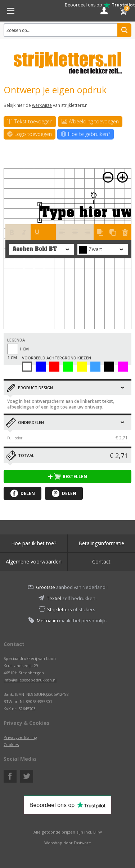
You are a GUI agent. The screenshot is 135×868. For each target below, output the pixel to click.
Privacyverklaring (20, 737)
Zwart (109, 367)
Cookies (11, 744)
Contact (101, 562)
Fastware (82, 843)
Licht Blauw (95, 367)
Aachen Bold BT (35, 249)
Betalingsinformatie (101, 543)
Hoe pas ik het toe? (34, 543)
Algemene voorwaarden (34, 562)
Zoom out (108, 177)
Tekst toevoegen (30, 122)
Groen (68, 367)
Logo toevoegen (30, 134)
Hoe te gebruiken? (85, 134)
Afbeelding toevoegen (90, 122)
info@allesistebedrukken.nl (30, 680)
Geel (82, 367)
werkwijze (42, 105)
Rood (54, 367)
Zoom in (122, 177)
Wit (27, 367)
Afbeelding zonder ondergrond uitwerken (123, 367)
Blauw (41, 367)
